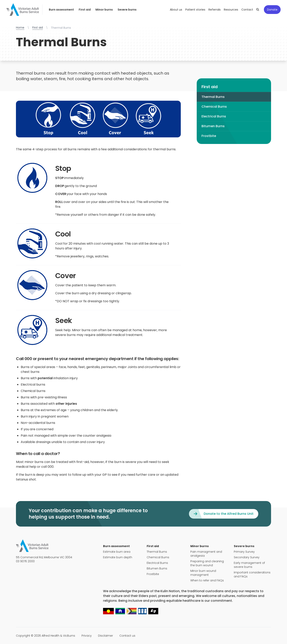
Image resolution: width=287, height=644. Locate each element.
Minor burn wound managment (203, 573)
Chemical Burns (214, 107)
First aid (85, 10)
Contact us (127, 636)
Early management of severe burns (249, 565)
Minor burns (104, 10)
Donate (272, 10)
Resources (231, 10)
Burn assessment (61, 10)
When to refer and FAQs (207, 580)
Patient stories (195, 10)
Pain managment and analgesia (206, 554)
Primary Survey (244, 552)
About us (176, 10)
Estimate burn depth (118, 557)
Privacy (87, 636)
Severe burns (127, 10)
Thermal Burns (213, 97)
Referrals (215, 10)
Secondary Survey (247, 557)
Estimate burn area (117, 552)
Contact (247, 10)
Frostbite (209, 136)
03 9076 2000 (25, 561)
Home (20, 28)
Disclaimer (106, 636)
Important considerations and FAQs (252, 574)
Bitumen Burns (213, 126)
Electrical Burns (214, 116)
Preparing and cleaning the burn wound (207, 563)
